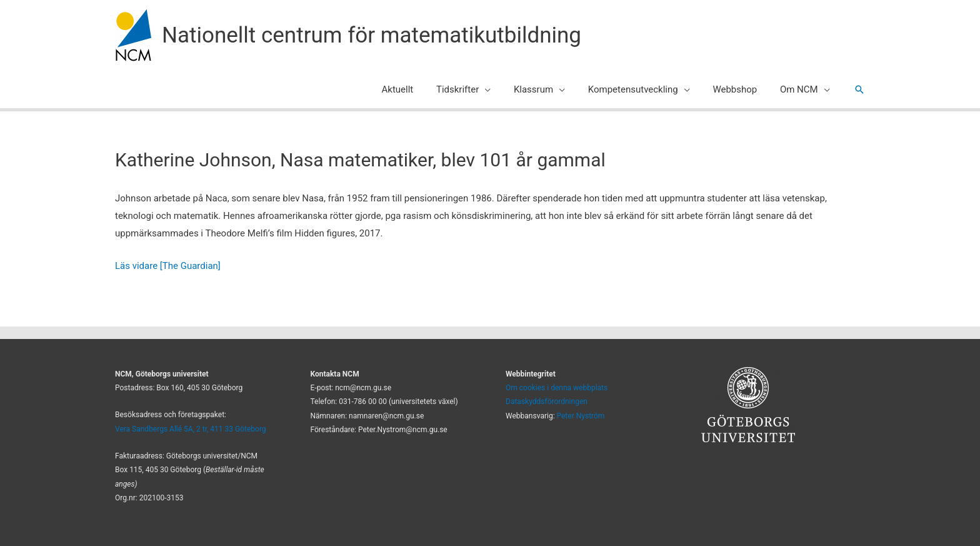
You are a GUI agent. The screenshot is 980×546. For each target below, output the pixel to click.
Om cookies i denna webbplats (557, 388)
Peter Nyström (581, 416)
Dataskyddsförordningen (547, 402)
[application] (503, 89)
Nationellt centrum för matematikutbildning (372, 35)
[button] (859, 89)
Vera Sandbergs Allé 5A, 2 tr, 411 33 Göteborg (191, 429)
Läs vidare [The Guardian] (168, 266)
